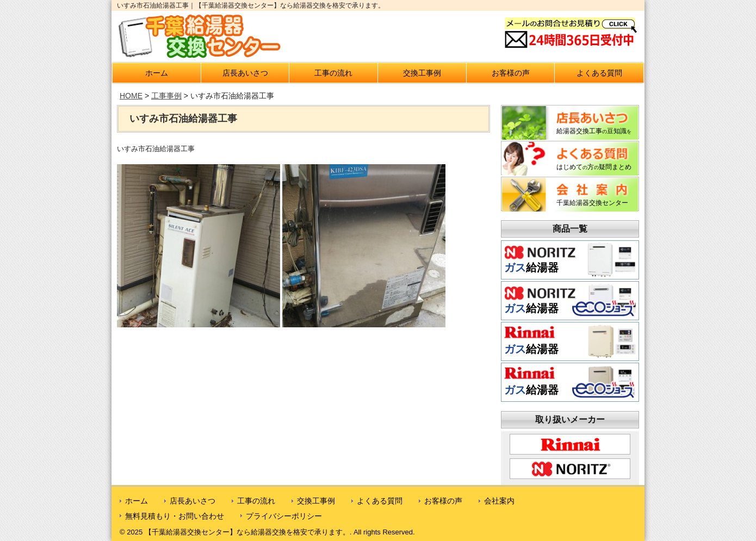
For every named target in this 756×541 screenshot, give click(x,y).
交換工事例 (422, 73)
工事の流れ (333, 73)
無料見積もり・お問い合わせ (175, 516)
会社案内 (499, 501)
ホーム (157, 73)
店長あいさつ (245, 73)
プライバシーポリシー (284, 516)
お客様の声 (511, 73)
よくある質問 (599, 73)
